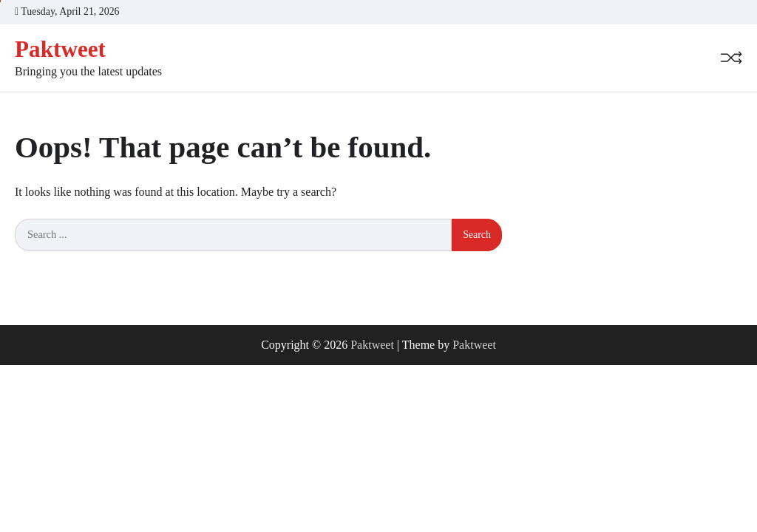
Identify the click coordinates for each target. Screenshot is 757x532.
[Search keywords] (233, 235)
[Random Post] (731, 58)
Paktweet (60, 49)
